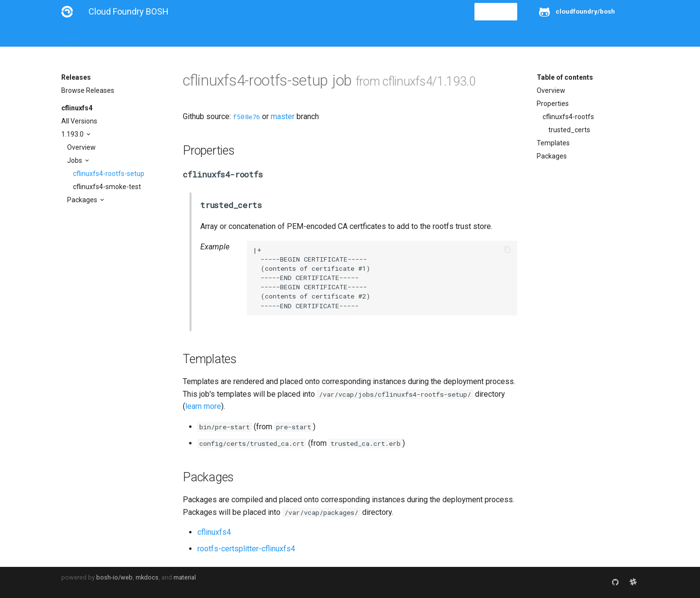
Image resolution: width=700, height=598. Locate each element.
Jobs (75, 160)
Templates (553, 143)
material (185, 577)
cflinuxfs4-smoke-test (107, 187)
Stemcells (233, 35)
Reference (189, 35)
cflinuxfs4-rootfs (568, 117)
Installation (110, 35)
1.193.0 (73, 134)
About (71, 35)
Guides (149, 35)
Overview (81, 147)
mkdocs (147, 577)
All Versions (79, 121)
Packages (83, 200)
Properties (553, 104)
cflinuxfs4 (77, 108)
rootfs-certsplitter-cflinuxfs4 (246, 549)
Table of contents (565, 77)
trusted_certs (569, 130)
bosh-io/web (114, 577)
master (283, 116)
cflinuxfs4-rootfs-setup (109, 174)
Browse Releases (88, 90)
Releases (275, 35)
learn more (203, 406)
